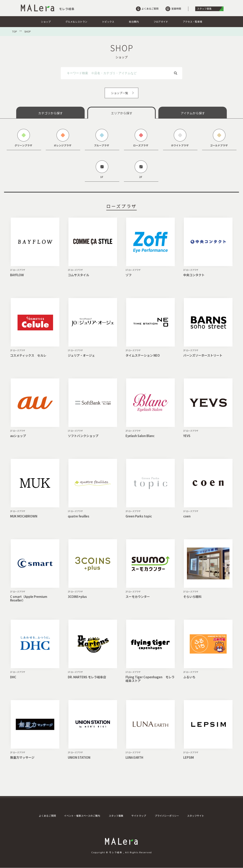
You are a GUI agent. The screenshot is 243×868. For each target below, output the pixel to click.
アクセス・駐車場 (192, 22)
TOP (15, 32)
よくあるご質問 (47, 816)
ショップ (46, 22)
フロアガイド (161, 22)
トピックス (108, 22)
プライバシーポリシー (167, 816)
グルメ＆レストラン (76, 22)
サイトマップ (139, 816)
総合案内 (134, 22)
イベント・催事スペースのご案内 (82, 816)
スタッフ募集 (116, 816)
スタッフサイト (196, 816)
